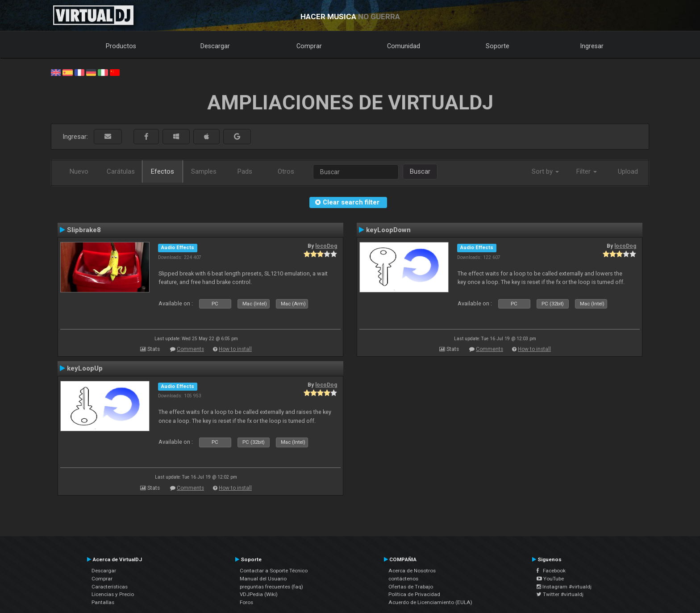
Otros (286, 171)
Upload (628, 171)
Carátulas (121, 171)
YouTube (550, 579)
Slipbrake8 (84, 230)
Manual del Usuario (263, 579)
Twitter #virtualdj (560, 594)
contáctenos (403, 579)
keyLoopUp (85, 368)
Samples (204, 171)
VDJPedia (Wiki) (259, 594)
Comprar (309, 46)
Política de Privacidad (414, 594)
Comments (190, 349)
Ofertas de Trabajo (411, 587)
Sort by (545, 171)
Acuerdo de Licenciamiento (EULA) (430, 602)
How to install (235, 349)
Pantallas (103, 602)
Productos (121, 46)
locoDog (326, 246)
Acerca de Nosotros (412, 571)
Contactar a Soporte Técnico (274, 571)
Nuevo (79, 171)
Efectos (162, 171)
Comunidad (404, 46)
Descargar (215, 46)
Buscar (420, 171)
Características (110, 587)
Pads (245, 171)
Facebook (551, 571)
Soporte (498, 46)
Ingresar (592, 46)
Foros (246, 602)
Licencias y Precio (113, 594)
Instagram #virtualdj (564, 587)
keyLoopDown (388, 230)
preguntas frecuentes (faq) (271, 587)
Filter (587, 171)
